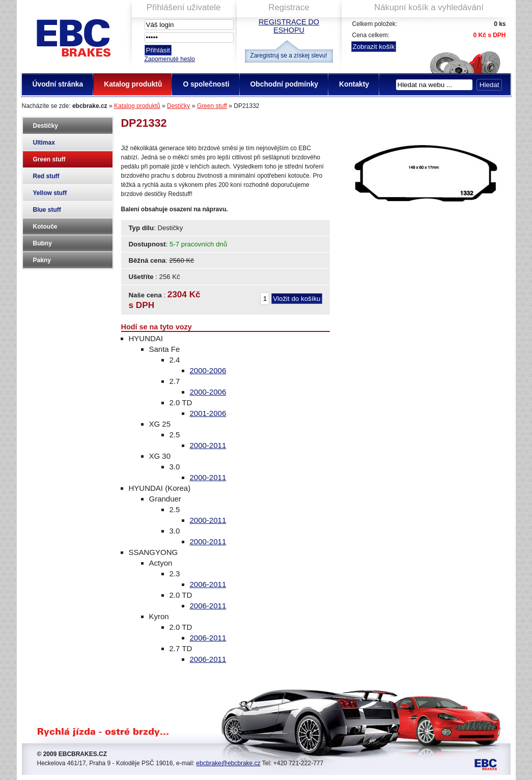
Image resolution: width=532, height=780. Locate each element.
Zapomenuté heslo (170, 59)
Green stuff (212, 106)
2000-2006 (208, 370)
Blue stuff (47, 210)
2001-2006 (208, 413)
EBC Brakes (73, 36)
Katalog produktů (137, 106)
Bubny (43, 243)
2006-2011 (208, 584)
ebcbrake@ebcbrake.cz (228, 763)
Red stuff (46, 176)
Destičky (178, 106)
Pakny (42, 260)
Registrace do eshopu (289, 26)
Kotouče (45, 227)
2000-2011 (208, 445)
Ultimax (44, 143)
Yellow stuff (50, 193)
